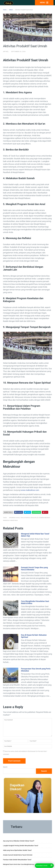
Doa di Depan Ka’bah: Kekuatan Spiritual (34, 636)
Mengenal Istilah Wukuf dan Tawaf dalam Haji (35, 535)
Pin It (45, 512)
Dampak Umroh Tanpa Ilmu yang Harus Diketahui (34, 569)
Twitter (27, 512)
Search (5, 767)
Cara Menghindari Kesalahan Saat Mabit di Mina (35, 602)
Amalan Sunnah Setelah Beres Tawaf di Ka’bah (18, 855)
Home (5, 10)
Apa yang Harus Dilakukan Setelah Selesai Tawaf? (19, 841)
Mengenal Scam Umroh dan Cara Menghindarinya (19, 864)
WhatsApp (36, 512)
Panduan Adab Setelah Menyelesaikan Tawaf (17, 860)
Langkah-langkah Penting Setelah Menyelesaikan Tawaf (21, 846)
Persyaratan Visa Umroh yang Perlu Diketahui (36, 670)
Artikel (11, 10)
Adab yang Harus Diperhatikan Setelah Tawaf (17, 850)
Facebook (19, 512)
